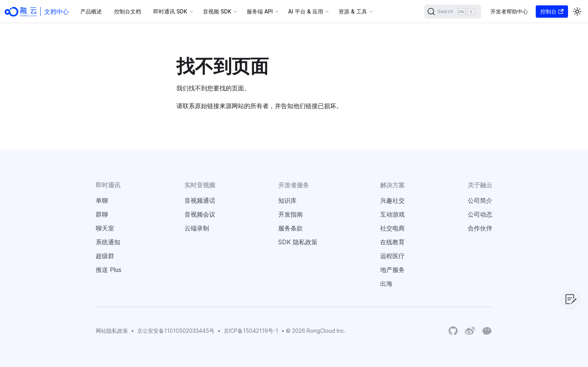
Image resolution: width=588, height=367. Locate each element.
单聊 (102, 200)
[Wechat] (487, 330)
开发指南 (291, 214)
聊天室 (105, 228)
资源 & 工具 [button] (353, 11)
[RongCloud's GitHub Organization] (453, 331)
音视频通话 (200, 200)
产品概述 (91, 11)
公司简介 (480, 200)
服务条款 (291, 228)
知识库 (287, 200)
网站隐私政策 (112, 331)
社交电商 (392, 228)
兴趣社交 (392, 200)
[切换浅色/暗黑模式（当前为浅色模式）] (577, 12)
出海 (386, 284)
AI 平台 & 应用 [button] (306, 11)
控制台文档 (128, 11)
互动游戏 (392, 214)
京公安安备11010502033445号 (176, 331)
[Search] (453, 12)
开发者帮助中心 (509, 11)
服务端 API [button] (260, 11)
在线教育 (392, 242)
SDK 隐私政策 (298, 242)
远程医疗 (392, 256)
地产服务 (392, 270)
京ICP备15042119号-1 (251, 331)
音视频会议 (200, 214)
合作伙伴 (480, 228)
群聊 (102, 214)
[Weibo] (470, 331)
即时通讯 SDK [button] (170, 11)
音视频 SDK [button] (217, 11)
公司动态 (480, 214)
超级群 (105, 256)
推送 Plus (109, 270)
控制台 (552, 11)
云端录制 (197, 228)
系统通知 (108, 242)
